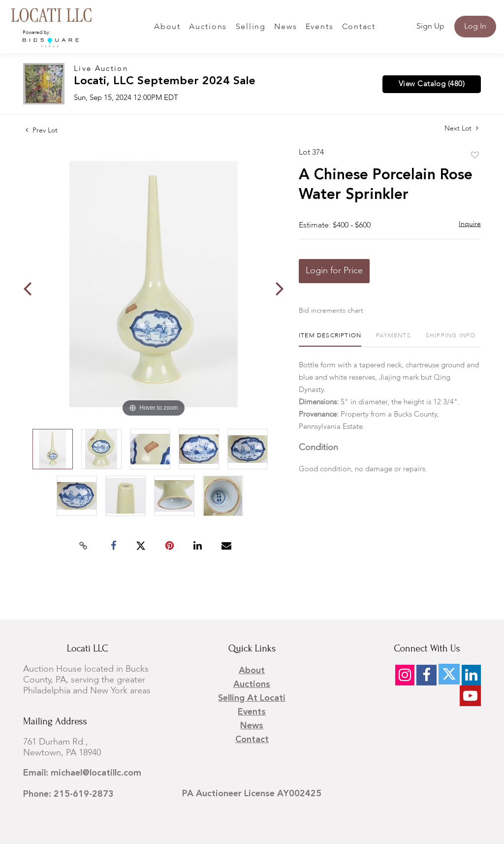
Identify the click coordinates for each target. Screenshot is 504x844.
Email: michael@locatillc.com (82, 773)
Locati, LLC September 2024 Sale (165, 81)
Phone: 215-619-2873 (68, 794)
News (285, 27)
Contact (359, 27)
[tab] (330, 340)
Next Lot (461, 128)
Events (320, 27)
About (167, 27)
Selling (251, 27)
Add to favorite (475, 156)
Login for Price (334, 271)
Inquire (470, 224)
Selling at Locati (252, 698)
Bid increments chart (331, 311)
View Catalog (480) (432, 84)
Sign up (430, 27)
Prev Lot (42, 130)
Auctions (208, 27)
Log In (475, 27)
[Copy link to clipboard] (84, 546)
